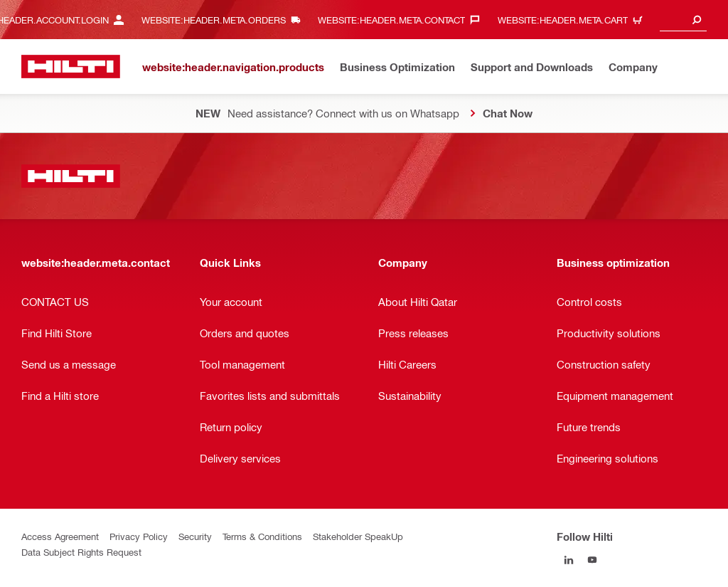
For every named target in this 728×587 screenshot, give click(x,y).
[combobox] (683, 20)
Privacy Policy (139, 536)
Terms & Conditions (262, 536)
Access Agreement (60, 536)
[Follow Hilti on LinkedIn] (568, 560)
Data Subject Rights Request (81, 552)
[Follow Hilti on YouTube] (592, 560)
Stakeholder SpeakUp (358, 536)
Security (195, 536)
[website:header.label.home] (71, 67)
